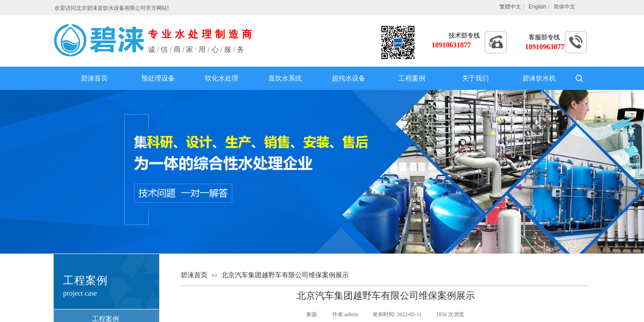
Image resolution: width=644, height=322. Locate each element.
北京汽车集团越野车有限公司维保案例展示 (285, 275)
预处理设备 (158, 78)
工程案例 (412, 78)
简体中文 (564, 7)
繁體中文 (510, 7)
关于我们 (475, 78)
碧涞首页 (94, 78)
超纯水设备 (349, 78)
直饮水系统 (285, 78)
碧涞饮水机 (539, 78)
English (537, 7)
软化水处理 (222, 78)
